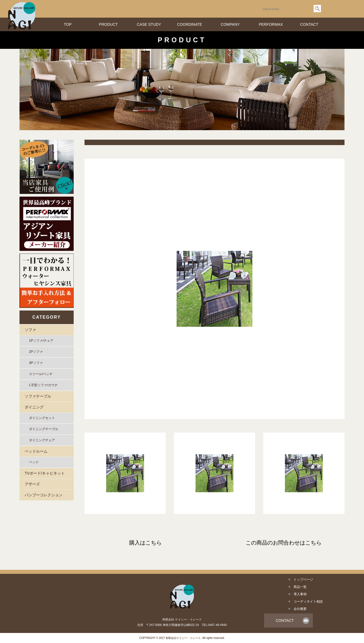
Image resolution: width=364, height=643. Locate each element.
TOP (68, 24)
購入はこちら (145, 543)
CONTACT (309, 24)
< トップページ (301, 580)
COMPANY (230, 24)
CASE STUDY (149, 24)
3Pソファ (36, 363)
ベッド (34, 462)
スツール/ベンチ (41, 374)
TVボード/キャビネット (45, 473)
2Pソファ (36, 352)
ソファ (30, 330)
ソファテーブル (38, 396)
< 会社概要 (298, 609)
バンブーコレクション (44, 495)
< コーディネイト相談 (306, 602)
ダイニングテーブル (44, 429)
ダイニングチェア (42, 440)
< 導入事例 (298, 594)
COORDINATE (190, 24)
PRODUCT (108, 24)
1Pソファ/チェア (41, 341)
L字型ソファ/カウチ (43, 385)
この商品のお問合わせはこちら (284, 543)
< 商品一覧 (298, 587)
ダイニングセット (42, 418)
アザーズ (32, 484)
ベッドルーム (36, 451)
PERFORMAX (271, 24)
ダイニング (34, 407)
